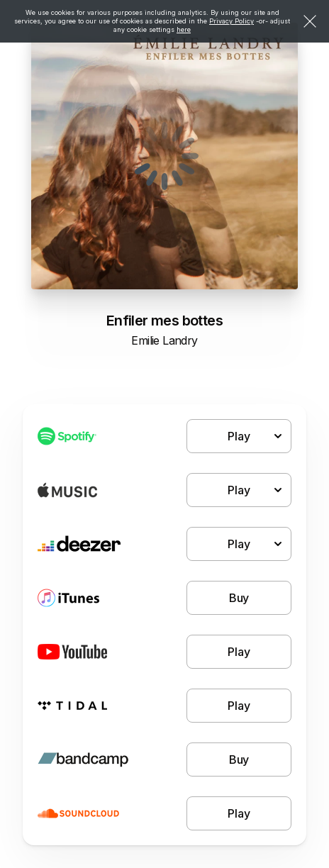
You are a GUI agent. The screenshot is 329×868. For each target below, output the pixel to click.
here (184, 29)
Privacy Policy (232, 21)
